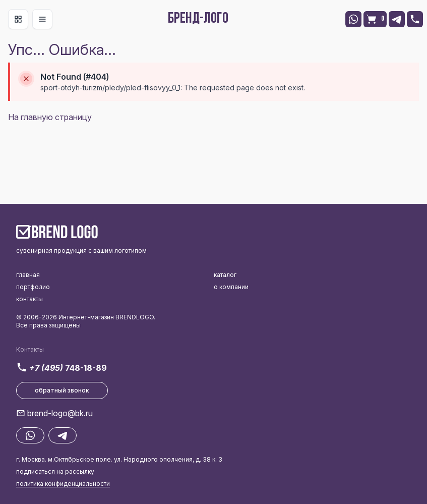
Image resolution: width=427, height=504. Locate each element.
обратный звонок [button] (62, 390)
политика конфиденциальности (63, 484)
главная (28, 275)
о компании (231, 287)
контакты (29, 299)
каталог (225, 275)
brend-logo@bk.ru (60, 413)
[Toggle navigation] (18, 19)
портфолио (33, 287)
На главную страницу (50, 117)
